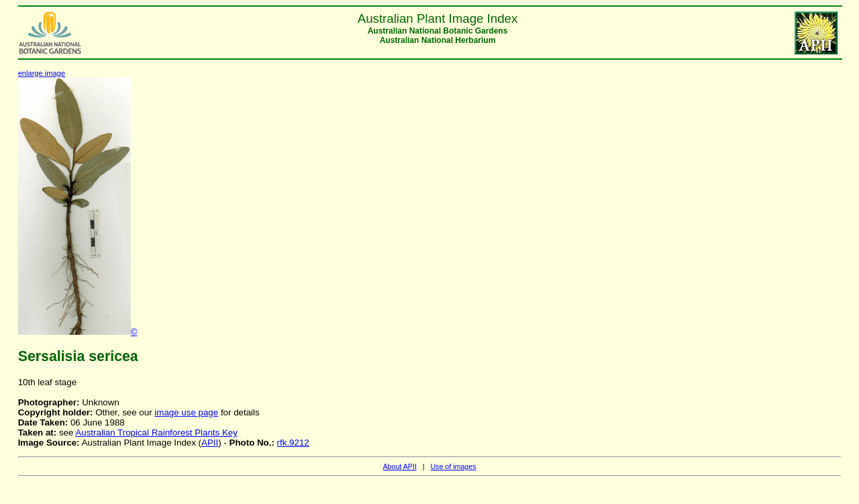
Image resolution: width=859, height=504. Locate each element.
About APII (399, 466)
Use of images (453, 466)
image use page (186, 412)
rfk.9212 (293, 443)
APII (210, 443)
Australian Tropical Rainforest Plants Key (156, 433)
